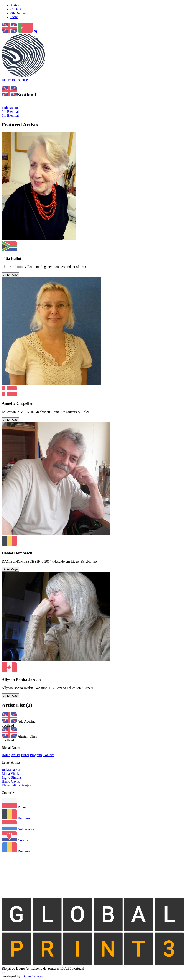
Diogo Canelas (32, 976)
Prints (25, 755)
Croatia (23, 840)
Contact (48, 755)
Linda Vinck (10, 774)
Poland (23, 807)
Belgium (24, 818)
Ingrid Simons (12, 777)
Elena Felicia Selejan (16, 785)
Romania (24, 851)
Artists (16, 755)
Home (6, 755)
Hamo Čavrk (11, 781)
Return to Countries (15, 80)
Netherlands (26, 829)
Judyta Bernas (11, 770)
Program (36, 755)
